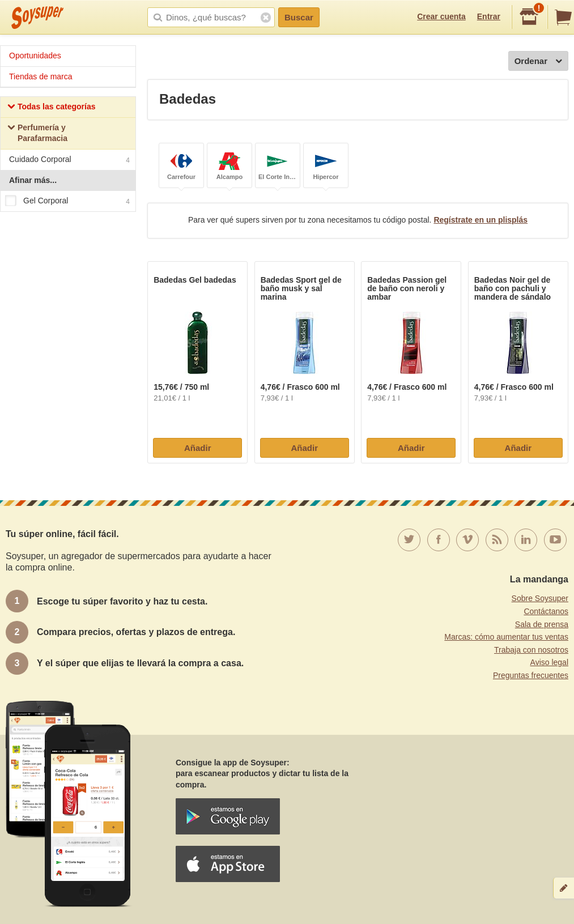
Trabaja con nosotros (531, 650)
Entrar (489, 16)
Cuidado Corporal (69, 161)
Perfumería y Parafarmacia (37, 133)
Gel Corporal (67, 201)
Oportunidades (35, 56)
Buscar (299, 17)
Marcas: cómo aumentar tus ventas (506, 637)
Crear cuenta (441, 16)
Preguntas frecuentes (531, 675)
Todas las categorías (51, 108)
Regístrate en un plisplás (481, 220)
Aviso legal (549, 662)
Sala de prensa (542, 624)
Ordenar (538, 61)
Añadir (198, 448)
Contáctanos (546, 611)
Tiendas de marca (41, 76)
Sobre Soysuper (540, 598)
